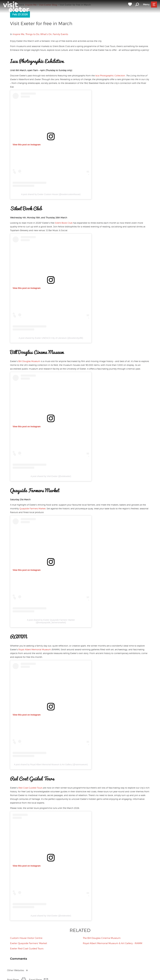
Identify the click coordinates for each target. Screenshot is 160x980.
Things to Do (32, 34)
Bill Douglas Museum (29, 361)
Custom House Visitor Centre (26, 938)
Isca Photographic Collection (110, 76)
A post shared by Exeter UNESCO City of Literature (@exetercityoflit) (51, 338)
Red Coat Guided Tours (30, 788)
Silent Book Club (64, 223)
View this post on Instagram (27, 145)
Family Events (60, 34)
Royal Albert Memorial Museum (35, 649)
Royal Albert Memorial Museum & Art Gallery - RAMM (113, 943)
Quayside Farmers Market (32, 508)
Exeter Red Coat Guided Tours (27, 949)
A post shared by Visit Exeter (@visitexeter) (51, 476)
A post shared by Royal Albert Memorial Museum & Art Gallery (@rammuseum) (51, 764)
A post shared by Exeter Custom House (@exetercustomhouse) (51, 194)
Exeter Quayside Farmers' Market (29, 943)
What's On (46, 34)
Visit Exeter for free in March (41, 23)
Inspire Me (19, 34)
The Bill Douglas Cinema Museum (102, 938)
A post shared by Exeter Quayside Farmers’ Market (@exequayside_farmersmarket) (51, 621)
